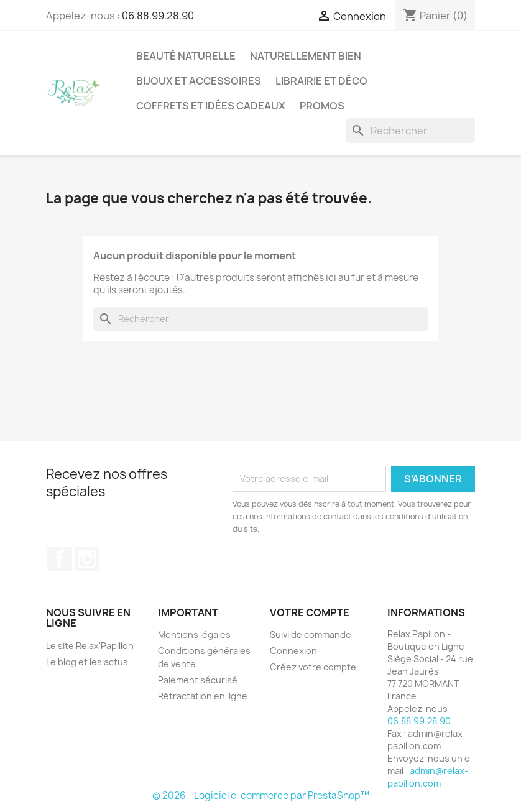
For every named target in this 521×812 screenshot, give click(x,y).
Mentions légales (194, 634)
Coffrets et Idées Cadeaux (211, 106)
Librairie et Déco (321, 81)
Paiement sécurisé (198, 680)
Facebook (60, 559)
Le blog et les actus (87, 662)
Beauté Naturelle (186, 56)
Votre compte (310, 612)
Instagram (87, 559)
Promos (322, 106)
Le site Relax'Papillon (90, 646)
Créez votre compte (313, 667)
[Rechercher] (410, 131)
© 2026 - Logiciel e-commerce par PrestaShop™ (261, 796)
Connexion (293, 651)
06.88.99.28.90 (158, 16)
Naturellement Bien (306, 56)
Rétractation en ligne (203, 696)
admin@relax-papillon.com (428, 777)
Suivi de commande (311, 634)
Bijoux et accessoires (199, 81)
